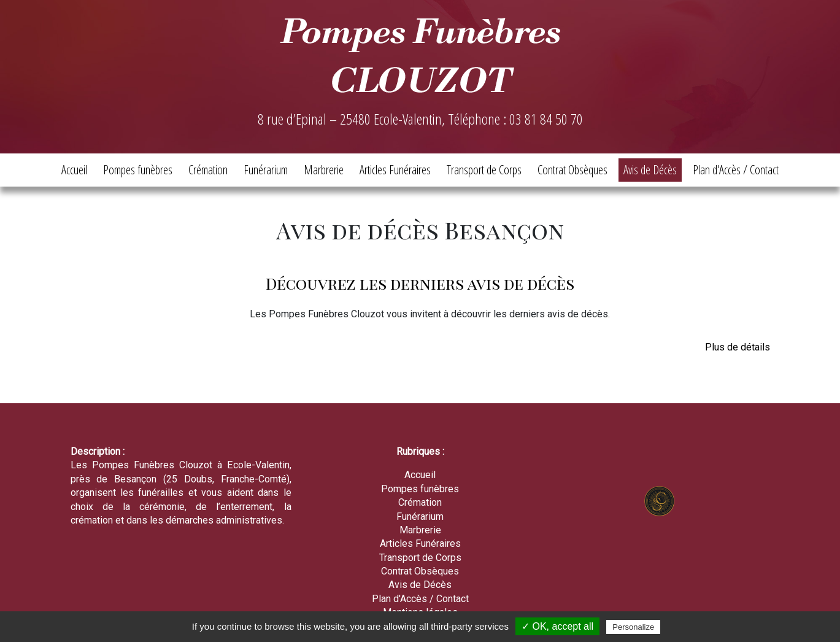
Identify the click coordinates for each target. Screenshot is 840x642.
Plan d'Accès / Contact (736, 170)
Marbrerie (324, 170)
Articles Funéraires (395, 170)
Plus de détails (738, 347)
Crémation (208, 170)
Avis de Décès (650, 170)
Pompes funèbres (138, 170)
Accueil (74, 170)
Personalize (633, 627)
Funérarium (266, 170)
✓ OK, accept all (557, 626)
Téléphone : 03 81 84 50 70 (515, 119)
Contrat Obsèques (572, 170)
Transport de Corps (484, 170)
